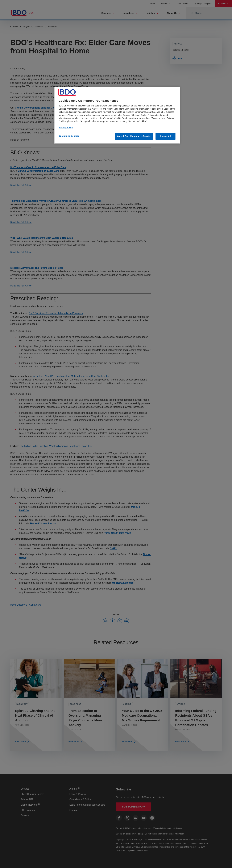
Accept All (165, 136)
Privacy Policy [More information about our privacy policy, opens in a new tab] (66, 128)
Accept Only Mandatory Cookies (134, 136)
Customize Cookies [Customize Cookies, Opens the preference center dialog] (69, 136)
